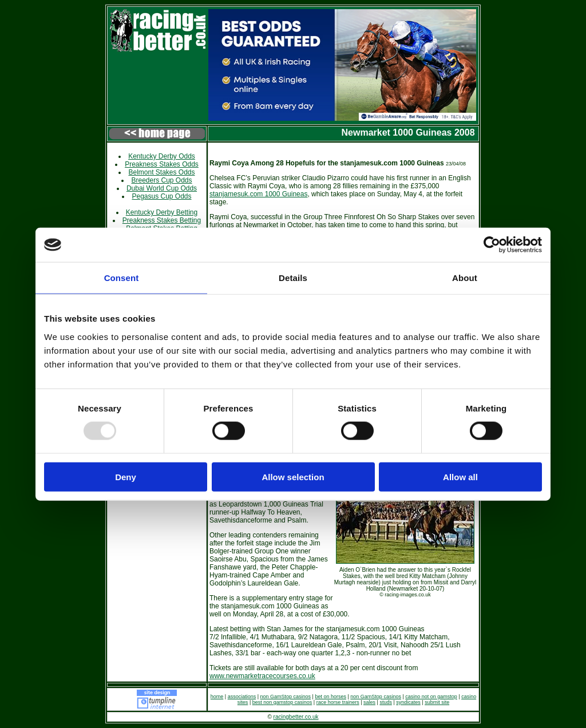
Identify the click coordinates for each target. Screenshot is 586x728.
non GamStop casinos (286, 697)
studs (386, 702)
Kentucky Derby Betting (162, 212)
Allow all (460, 476)
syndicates (408, 702)
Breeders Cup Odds (161, 180)
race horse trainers (338, 702)
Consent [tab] (122, 278)
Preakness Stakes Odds (162, 164)
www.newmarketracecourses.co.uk (262, 676)
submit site (437, 702)
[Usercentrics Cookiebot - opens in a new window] (492, 245)
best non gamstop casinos (282, 702)
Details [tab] (293, 278)
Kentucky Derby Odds (162, 156)
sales (369, 702)
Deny (126, 476)
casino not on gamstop (431, 697)
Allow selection (293, 476)
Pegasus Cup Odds (161, 196)
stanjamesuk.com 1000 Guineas (258, 194)
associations (242, 697)
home (217, 697)
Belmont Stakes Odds (161, 172)
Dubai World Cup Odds (162, 188)
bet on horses (330, 697)
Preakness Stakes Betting (162, 220)
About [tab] (465, 278)
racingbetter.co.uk (296, 717)
